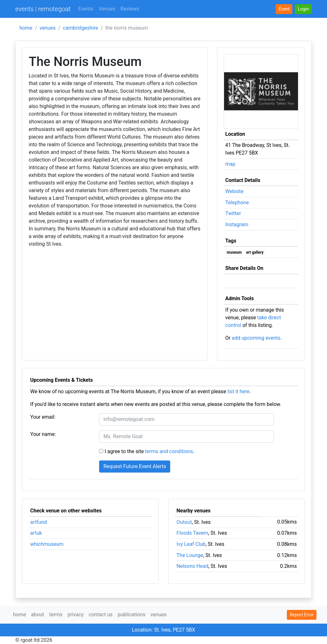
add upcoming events (256, 338)
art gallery (255, 252)
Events (86, 9)
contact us (101, 615)
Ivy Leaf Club (191, 544)
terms (56, 615)
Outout (184, 522)
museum (234, 252)
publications (131, 615)
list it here (238, 391)
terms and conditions (169, 451)
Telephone (237, 203)
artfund (39, 522)
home (26, 28)
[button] (303, 9)
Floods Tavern (193, 533)
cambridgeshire (80, 28)
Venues (107, 9)
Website (234, 191)
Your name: (43, 434)
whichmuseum (47, 544)
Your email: (43, 417)
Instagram (237, 224)
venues (48, 28)
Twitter (233, 213)
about (37, 615)
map (230, 164)
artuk (36, 533)
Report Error (302, 615)
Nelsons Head (193, 566)
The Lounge (190, 555)
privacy (76, 615)
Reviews (130, 9)
